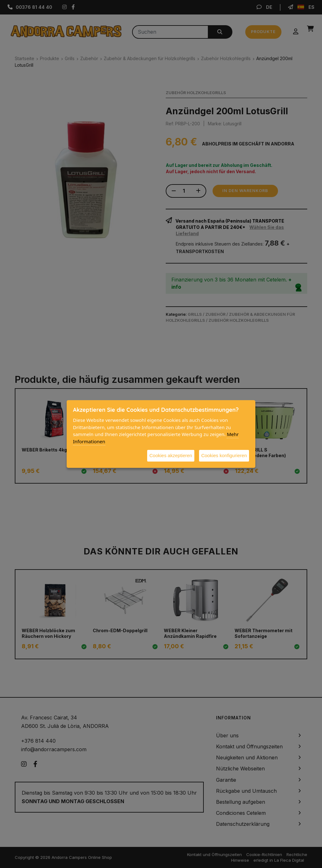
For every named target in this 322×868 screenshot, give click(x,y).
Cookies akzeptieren (171, 455)
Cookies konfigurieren (224, 455)
